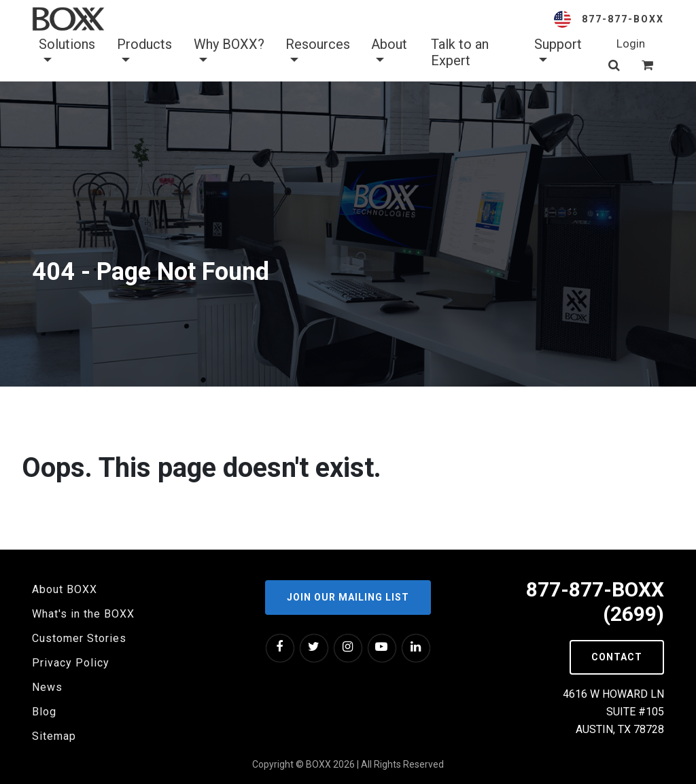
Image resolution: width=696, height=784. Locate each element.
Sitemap (54, 736)
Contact (617, 657)
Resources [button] (318, 52)
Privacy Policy (71, 663)
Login (631, 43)
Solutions (67, 52)
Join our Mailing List (348, 597)
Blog (44, 712)
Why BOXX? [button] (229, 52)
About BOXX (65, 589)
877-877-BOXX (623, 19)
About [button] (389, 52)
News (47, 687)
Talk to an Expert (460, 52)
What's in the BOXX (83, 614)
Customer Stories (79, 638)
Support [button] (558, 52)
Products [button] (144, 52)
